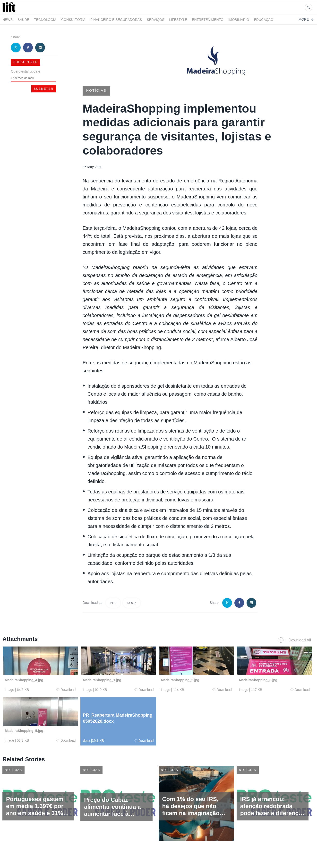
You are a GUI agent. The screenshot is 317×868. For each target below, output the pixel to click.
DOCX (132, 603)
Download (66, 690)
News (8, 20)
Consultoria (73, 20)
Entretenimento (208, 20)
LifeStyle (178, 20)
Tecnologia (45, 20)
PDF (113, 603)
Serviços (155, 20)
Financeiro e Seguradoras (116, 20)
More (306, 19)
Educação (264, 20)
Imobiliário (239, 20)
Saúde (23, 20)
